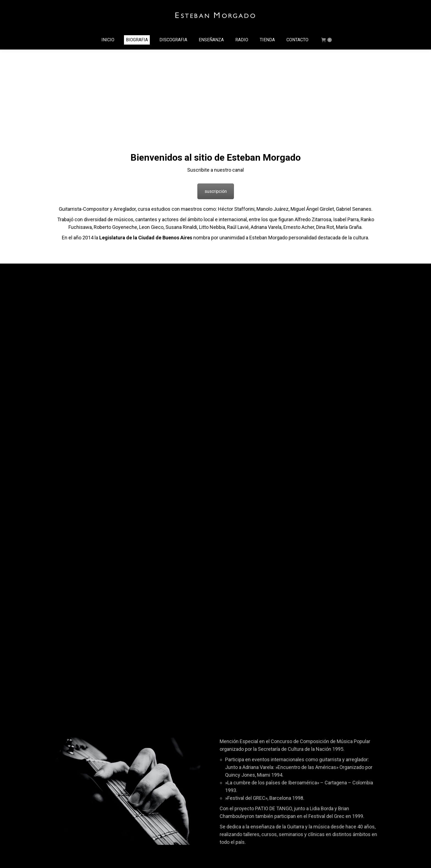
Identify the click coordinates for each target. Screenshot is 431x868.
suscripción (216, 191)
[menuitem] (108, 40)
